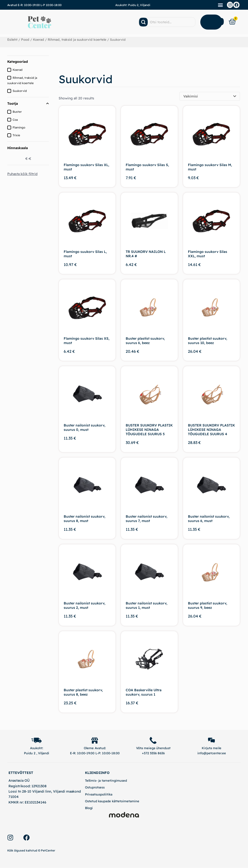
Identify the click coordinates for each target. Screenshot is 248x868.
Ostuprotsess (95, 788)
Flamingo (19, 127)
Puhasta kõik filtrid (22, 174)
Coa (15, 119)
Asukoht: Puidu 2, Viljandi (133, 5)
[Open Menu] (211, 22)
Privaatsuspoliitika (99, 795)
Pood (25, 40)
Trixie (16, 135)
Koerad (38, 40)
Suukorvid (20, 91)
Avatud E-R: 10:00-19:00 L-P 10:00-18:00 (34, 5)
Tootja (28, 104)
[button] (221, 5)
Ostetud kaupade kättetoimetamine (112, 801)
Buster (17, 112)
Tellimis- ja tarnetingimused (106, 781)
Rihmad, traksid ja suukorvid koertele (75, 40)
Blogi (89, 808)
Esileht (12, 40)
